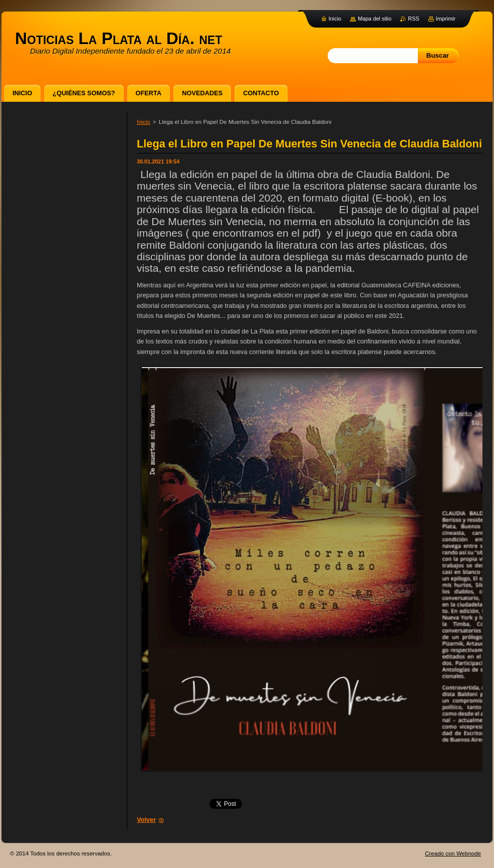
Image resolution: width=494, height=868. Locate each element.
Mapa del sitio (375, 19)
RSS (413, 19)
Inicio (144, 122)
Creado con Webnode (453, 853)
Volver (146, 820)
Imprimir (446, 19)
